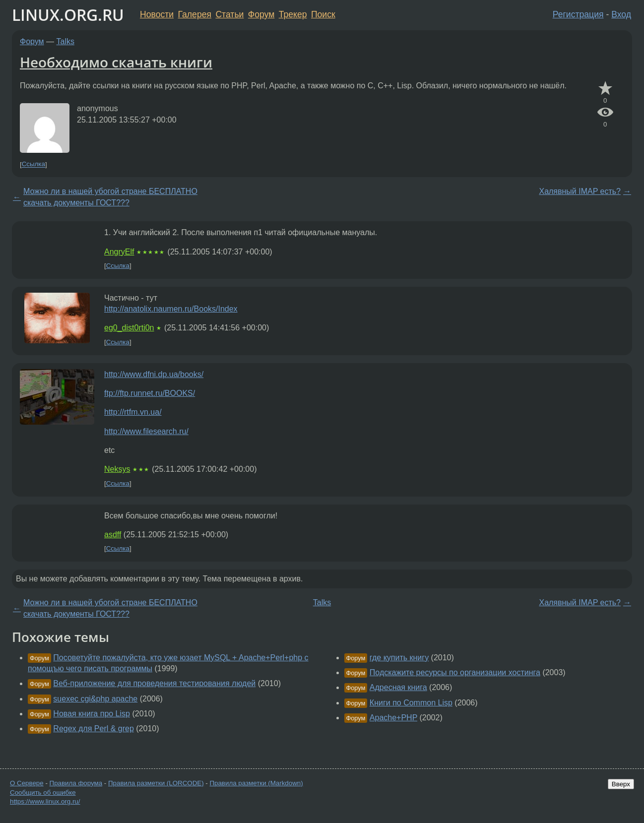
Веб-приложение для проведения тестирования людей (154, 683)
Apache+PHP (393, 718)
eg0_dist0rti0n (129, 328)
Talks (65, 41)
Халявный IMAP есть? (580, 191)
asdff (113, 535)
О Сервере (27, 783)
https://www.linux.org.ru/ (45, 801)
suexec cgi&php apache (95, 699)
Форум (261, 14)
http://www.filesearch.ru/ (146, 431)
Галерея (195, 14)
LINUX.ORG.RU (68, 15)
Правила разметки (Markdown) (256, 783)
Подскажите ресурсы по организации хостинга (455, 672)
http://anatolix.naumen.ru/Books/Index (171, 309)
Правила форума (76, 783)
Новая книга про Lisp (92, 714)
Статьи (229, 14)
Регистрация (578, 14)
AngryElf (119, 252)
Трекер (293, 14)
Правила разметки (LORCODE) (156, 783)
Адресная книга (398, 687)
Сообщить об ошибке (43, 792)
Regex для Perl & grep (94, 728)
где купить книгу (399, 658)
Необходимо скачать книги (116, 62)
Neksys (117, 469)
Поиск (323, 14)
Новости (157, 14)
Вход (621, 14)
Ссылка (33, 164)
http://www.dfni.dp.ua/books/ (154, 374)
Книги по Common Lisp (411, 703)
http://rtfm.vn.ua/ (133, 412)
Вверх (621, 784)
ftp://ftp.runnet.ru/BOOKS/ (150, 393)
